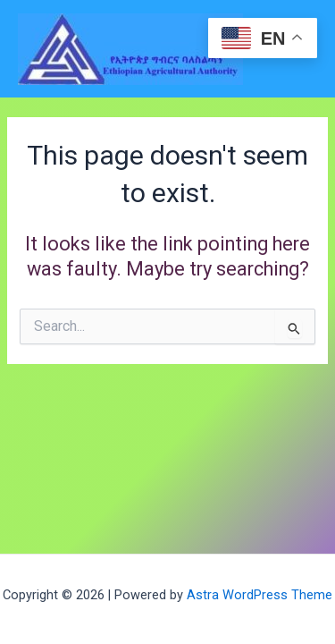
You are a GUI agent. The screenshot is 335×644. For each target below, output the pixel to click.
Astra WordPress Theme (260, 595)
